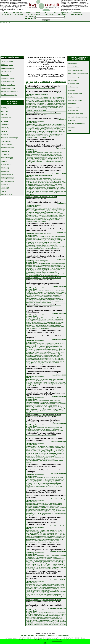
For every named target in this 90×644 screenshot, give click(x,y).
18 (56, 82)
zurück (9, 23)
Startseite (3, 23)
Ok (45, 643)
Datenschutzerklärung (57, 641)
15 (49, 82)
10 (39, 82)
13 (45, 82)
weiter (63, 82)
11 (41, 82)
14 (47, 82)
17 (54, 82)
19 (58, 82)
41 (29, 84)
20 (60, 82)
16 (51, 82)
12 (43, 82)
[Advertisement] (45, 40)
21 (27, 84)
